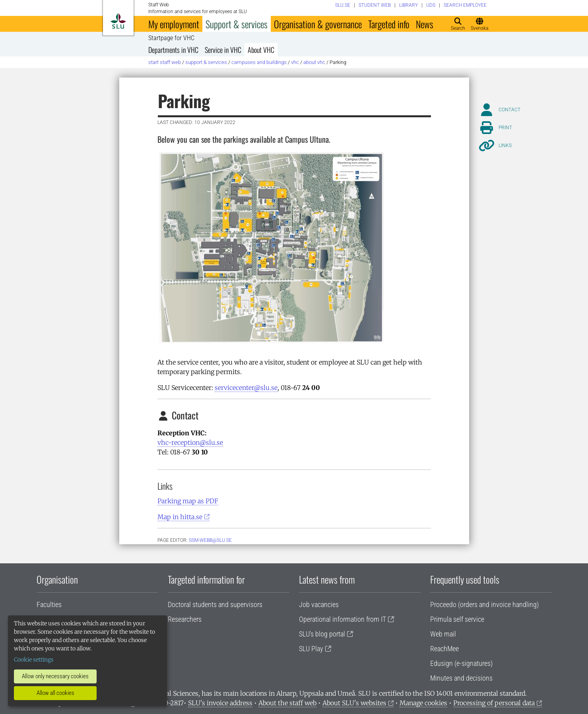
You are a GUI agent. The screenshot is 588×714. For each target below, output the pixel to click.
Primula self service (457, 619)
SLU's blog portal (322, 634)
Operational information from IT (343, 619)
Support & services (237, 24)
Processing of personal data (494, 703)
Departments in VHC (173, 50)
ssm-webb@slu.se (210, 540)
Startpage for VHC (171, 38)
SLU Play (311, 649)
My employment (174, 24)
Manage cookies (423, 703)
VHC (295, 62)
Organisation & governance (318, 24)
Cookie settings (34, 660)
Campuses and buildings (259, 62)
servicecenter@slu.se (246, 388)
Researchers (185, 619)
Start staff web (165, 62)
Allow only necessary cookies (55, 676)
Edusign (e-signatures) (461, 663)
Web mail (443, 634)
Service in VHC (223, 50)
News (425, 24)
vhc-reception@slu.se (190, 442)
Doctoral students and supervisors (215, 604)
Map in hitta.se (180, 517)
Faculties (49, 604)
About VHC (261, 50)
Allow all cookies (55, 693)
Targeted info (389, 24)
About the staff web (287, 703)
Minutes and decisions (461, 678)
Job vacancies (319, 604)
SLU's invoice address (220, 703)
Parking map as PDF (188, 501)
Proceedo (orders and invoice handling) (484, 604)
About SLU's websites (354, 703)
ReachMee (444, 649)
